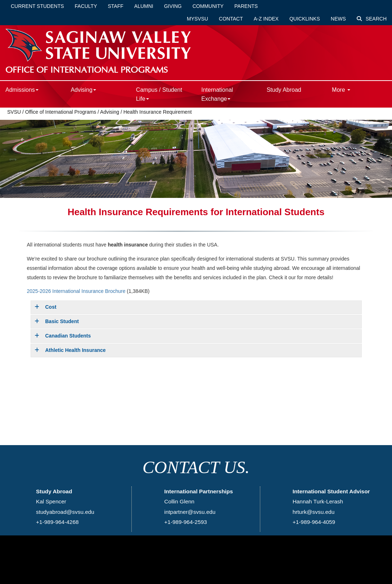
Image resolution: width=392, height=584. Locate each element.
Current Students (37, 6)
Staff (116, 6)
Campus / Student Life (159, 94)
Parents (246, 6)
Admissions (22, 90)
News (338, 19)
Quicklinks (305, 19)
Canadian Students (63, 336)
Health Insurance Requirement (158, 112)
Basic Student (57, 321)
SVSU (14, 112)
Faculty (86, 6)
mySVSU (197, 19)
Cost (46, 307)
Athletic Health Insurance (70, 350)
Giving (173, 6)
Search (372, 19)
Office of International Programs (61, 112)
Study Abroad (284, 90)
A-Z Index (266, 19)
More (341, 90)
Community (208, 6)
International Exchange (217, 94)
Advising (83, 90)
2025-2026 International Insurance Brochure (76, 291)
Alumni (144, 6)
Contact (231, 19)
